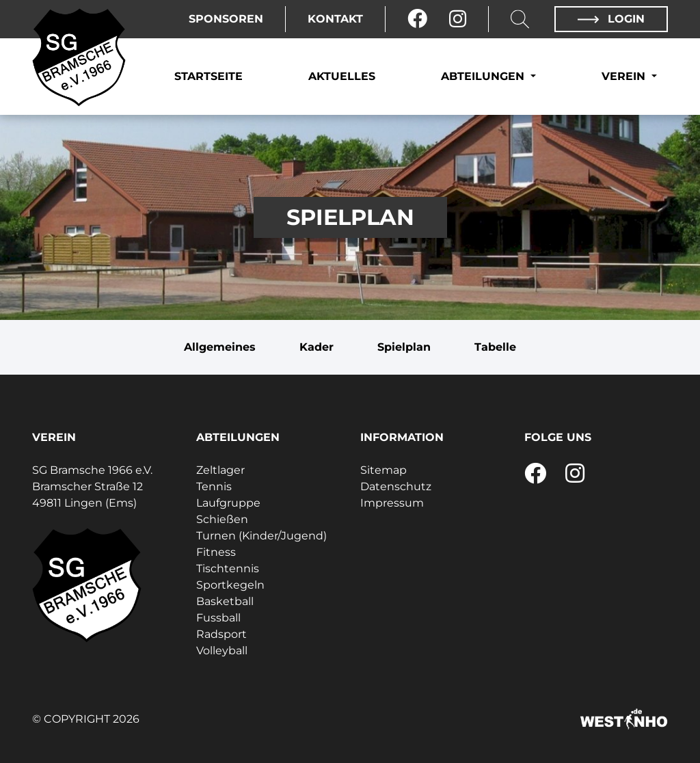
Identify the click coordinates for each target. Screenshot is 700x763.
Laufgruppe (228, 503)
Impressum (392, 503)
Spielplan (404, 347)
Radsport (221, 634)
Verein (625, 76)
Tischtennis (228, 568)
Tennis (214, 486)
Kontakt (335, 19)
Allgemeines (220, 347)
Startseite (208, 76)
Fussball (218, 618)
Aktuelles (342, 76)
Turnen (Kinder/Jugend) (261, 536)
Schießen (222, 519)
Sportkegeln (230, 585)
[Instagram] (458, 19)
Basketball (225, 601)
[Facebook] (417, 19)
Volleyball (222, 651)
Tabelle (495, 347)
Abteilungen (484, 76)
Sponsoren (226, 19)
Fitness (216, 552)
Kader (317, 347)
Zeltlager (220, 470)
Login (611, 19)
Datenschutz (396, 486)
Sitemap (383, 470)
